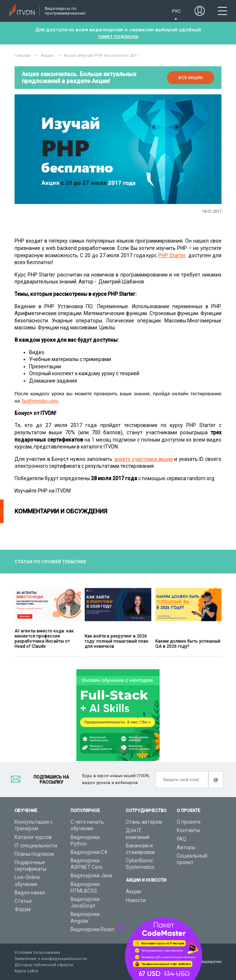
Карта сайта (26, 971)
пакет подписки (118, 36)
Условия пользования (37, 952)
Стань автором (144, 822)
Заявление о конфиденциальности (51, 959)
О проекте (189, 822)
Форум (23, 909)
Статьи (23, 901)
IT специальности (36, 846)
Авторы (186, 847)
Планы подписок (34, 854)
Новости (136, 900)
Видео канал (30, 893)
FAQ (181, 839)
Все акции (191, 78)
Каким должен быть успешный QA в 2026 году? (188, 644)
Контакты (188, 830)
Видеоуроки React (92, 929)
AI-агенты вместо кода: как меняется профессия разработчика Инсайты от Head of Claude (44, 639)
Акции (133, 891)
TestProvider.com (40, 401)
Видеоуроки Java (91, 875)
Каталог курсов (33, 837)
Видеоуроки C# (89, 852)
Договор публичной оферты (44, 965)
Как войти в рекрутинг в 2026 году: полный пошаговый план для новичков (117, 641)
